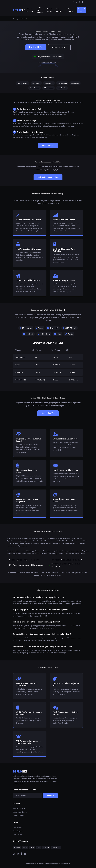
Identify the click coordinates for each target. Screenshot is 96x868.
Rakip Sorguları (70, 10)
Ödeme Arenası (49, 10)
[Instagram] (77, 2)
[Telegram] (82, 2)
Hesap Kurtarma (35, 88)
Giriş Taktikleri (59, 10)
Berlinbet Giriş (82, 10)
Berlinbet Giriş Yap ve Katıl (48, 177)
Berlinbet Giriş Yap (36, 47)
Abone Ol (50, 795)
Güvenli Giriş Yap (48, 413)
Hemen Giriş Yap (48, 145)
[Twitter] (74, 2)
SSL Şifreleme (49, 83)
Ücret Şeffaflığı (62, 83)
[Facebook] (79, 2)
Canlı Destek (17, 834)
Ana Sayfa (16, 19)
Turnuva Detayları (30, 10)
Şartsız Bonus (75, 83)
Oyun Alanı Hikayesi (40, 10)
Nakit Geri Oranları (22, 83)
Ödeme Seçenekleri (59, 47)
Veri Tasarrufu (36, 83)
